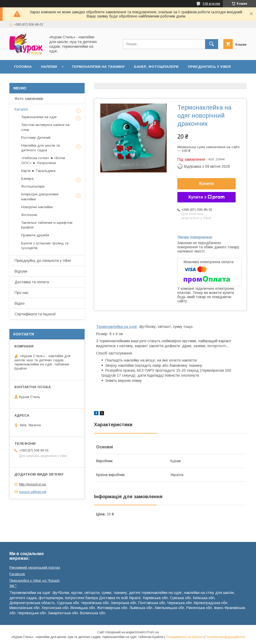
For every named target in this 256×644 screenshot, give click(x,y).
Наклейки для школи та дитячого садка (40, 148)
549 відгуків (211, 4)
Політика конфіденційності (225, 637)
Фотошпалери (33, 186)
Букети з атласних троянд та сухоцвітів (45, 246)
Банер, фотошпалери (156, 67)
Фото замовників (29, 99)
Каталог (21, 109)
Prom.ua (153, 632)
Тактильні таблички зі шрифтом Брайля (47, 225)
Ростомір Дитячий (36, 138)
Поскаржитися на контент (184, 637)
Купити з (206, 197)
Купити (207, 183)
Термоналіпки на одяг (39, 117)
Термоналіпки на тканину (98, 67)
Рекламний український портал (35, 567)
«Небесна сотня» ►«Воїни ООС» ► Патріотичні (43, 160)
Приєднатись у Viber (209, 67)
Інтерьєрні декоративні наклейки (40, 197)
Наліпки (49, 67)
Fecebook (17, 574)
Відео (20, 303)
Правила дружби (35, 235)
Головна (23, 67)
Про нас (22, 293)
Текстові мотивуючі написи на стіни (45, 127)
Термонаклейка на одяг (117, 327)
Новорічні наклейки (37, 207)
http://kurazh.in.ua (33, 484)
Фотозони (29, 215)
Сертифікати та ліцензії (35, 314)
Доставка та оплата (35, 80)
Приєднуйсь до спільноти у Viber (43, 261)
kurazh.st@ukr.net (33, 492)
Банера (27, 179)
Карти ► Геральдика (38, 171)
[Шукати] (212, 44)
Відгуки (21, 271)
